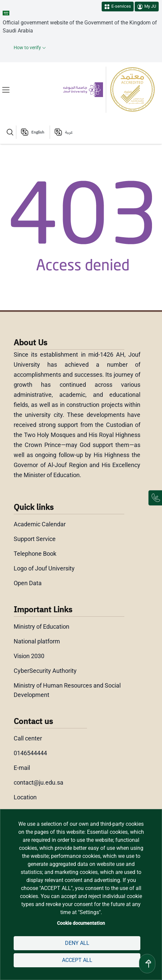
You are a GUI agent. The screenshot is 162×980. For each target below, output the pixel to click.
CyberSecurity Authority (45, 671)
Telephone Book (35, 554)
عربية (69, 132)
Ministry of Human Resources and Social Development (67, 690)
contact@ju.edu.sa (38, 782)
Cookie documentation (81, 923)
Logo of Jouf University (44, 568)
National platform (37, 641)
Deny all (77, 943)
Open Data (28, 583)
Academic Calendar (40, 524)
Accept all (77, 960)
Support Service (35, 539)
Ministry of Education (41, 627)
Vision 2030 (29, 656)
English (38, 132)
